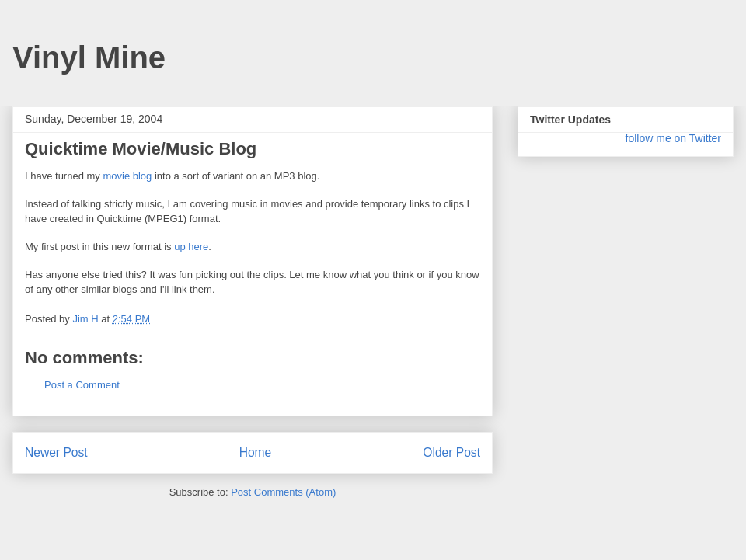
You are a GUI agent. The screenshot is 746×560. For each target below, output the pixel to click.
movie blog (127, 176)
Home (256, 452)
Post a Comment (82, 385)
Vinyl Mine (89, 57)
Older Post (451, 452)
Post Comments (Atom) (283, 492)
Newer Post (56, 452)
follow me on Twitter (673, 138)
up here (191, 247)
